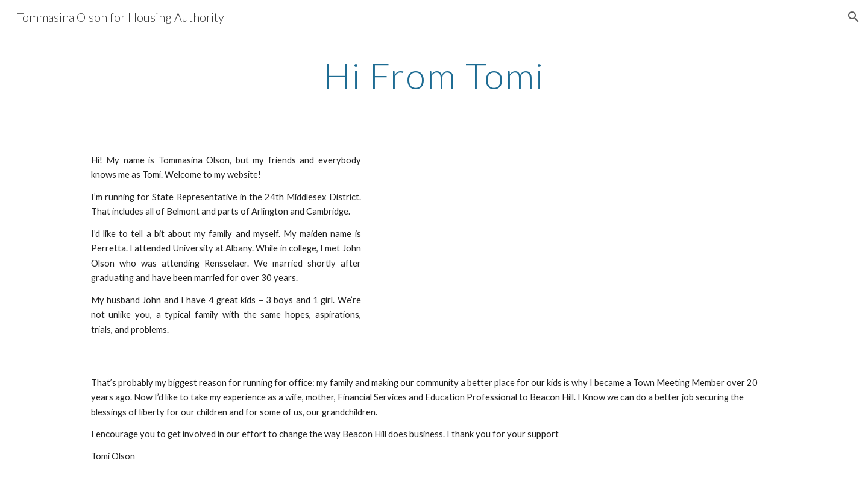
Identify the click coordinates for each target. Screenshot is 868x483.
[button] (854, 17)
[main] (434, 75)
